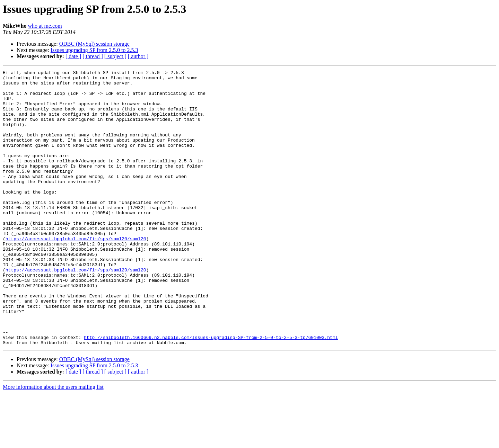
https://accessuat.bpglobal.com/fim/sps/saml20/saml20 (76, 273)
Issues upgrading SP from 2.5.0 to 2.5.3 (94, 50)
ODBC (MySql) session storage (94, 44)
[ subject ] (115, 56)
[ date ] (73, 56)
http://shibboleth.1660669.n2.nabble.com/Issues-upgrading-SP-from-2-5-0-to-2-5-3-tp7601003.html (211, 391)
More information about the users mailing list (53, 442)
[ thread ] (93, 56)
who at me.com (45, 26)
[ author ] (138, 56)
